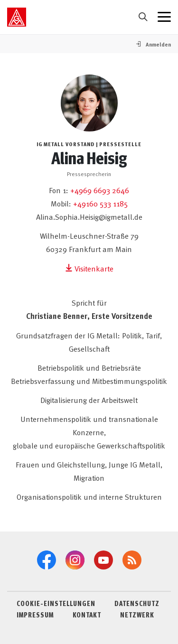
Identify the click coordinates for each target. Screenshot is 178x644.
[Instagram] (75, 560)
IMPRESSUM (35, 615)
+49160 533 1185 (100, 203)
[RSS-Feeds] (132, 560)
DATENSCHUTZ (137, 603)
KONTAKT (87, 615)
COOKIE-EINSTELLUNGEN (56, 603)
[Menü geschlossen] (164, 17)
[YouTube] (103, 560)
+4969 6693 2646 (100, 190)
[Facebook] (47, 560)
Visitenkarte (89, 268)
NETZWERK (137, 615)
